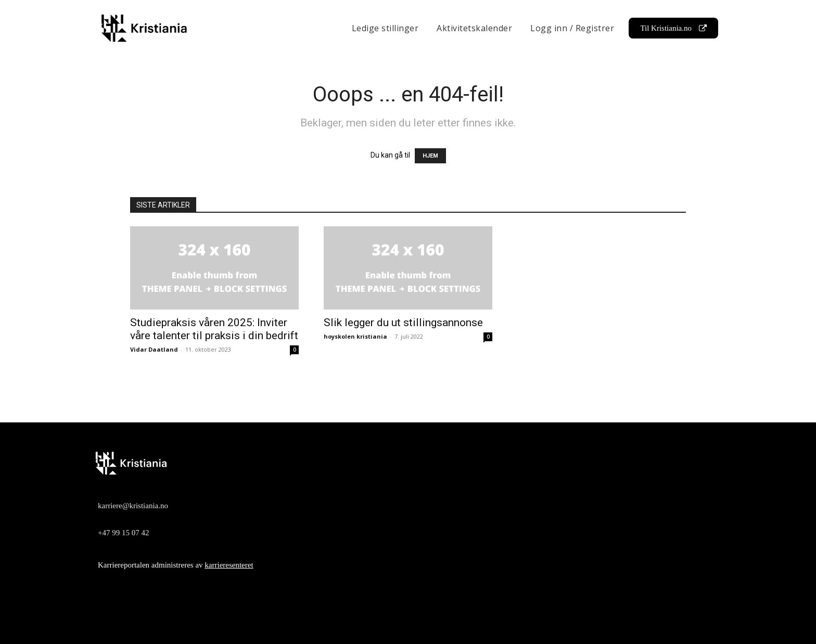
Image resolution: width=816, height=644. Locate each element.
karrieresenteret (229, 565)
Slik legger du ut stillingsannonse (403, 323)
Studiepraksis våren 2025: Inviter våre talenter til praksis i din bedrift (214, 329)
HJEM (430, 156)
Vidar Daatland (154, 349)
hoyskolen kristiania (355, 336)
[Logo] (405, 463)
